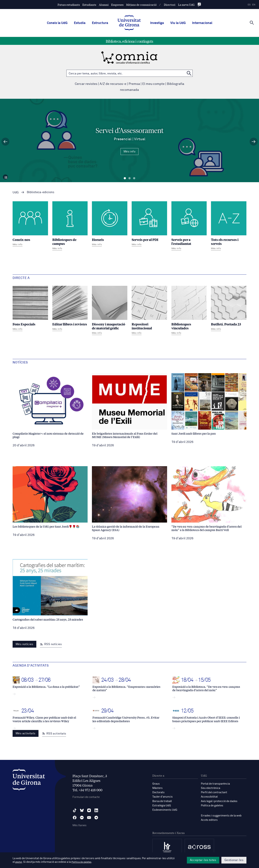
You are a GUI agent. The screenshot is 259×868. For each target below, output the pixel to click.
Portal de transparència (215, 784)
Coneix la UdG (57, 23)
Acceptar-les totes (203, 860)
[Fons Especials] (30, 309)
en (254, 5)
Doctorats (158, 792)
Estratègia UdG (162, 805)
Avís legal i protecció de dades (219, 801)
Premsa (134, 84)
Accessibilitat (209, 797)
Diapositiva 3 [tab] (134, 178)
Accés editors (209, 820)
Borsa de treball (162, 801)
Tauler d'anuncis (163, 797)
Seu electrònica (211, 788)
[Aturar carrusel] (7, 176)
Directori (170, 5)
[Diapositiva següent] (254, 142)
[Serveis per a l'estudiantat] (189, 226)
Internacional (202, 23)
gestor (19, 862)
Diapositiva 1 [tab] (125, 178)
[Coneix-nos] (30, 224)
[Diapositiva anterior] (5, 142)
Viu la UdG (178, 23)
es (249, 5)
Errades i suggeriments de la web (221, 815)
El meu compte (153, 84)
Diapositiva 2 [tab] (129, 178)
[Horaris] (110, 224)
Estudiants (89, 5)
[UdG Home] (129, 23)
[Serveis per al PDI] (149, 224)
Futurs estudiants (69, 5)
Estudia (80, 23)
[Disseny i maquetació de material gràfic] (110, 311)
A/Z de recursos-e (113, 84)
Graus (156, 784)
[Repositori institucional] (149, 311)
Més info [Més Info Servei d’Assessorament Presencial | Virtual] (129, 152)
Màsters (157, 788)
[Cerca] (252, 23)
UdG (16, 193)
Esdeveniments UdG (165, 810)
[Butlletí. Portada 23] (229, 309)
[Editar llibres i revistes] (70, 309)
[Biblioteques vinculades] (189, 311)
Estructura (100, 23)
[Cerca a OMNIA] (189, 73)
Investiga (157, 23)
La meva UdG (186, 5)
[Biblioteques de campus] (70, 226)
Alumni (104, 5)
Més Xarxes (79, 825)
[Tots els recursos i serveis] (229, 226)
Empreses (117, 5)
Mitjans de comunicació (141, 5)
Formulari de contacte (86, 797)
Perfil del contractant (214, 792)
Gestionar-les (234, 860)
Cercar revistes (86, 84)
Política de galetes (212, 805)
